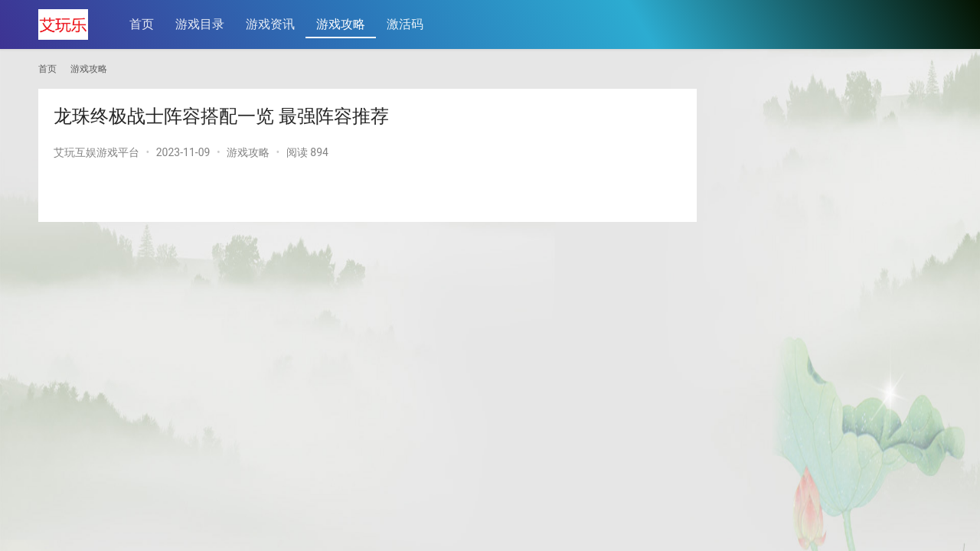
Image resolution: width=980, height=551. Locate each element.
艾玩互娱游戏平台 (96, 152)
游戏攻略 (341, 24)
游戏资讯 (270, 24)
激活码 (405, 24)
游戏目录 (200, 24)
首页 (142, 24)
